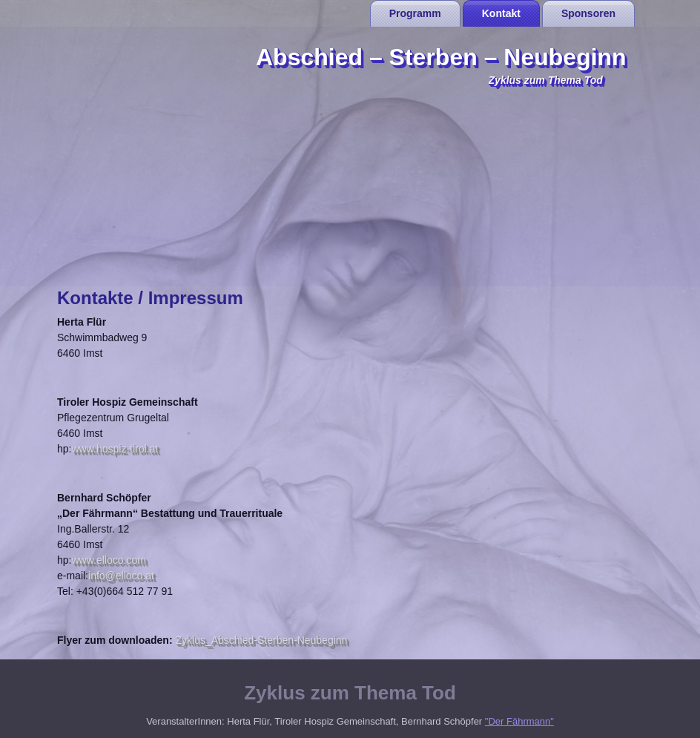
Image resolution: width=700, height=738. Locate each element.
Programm (415, 13)
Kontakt (501, 13)
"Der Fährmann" (519, 721)
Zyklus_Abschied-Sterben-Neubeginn (261, 640)
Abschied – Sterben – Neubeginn (441, 57)
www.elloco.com (108, 560)
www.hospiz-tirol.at (115, 449)
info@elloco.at (121, 576)
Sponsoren (588, 13)
